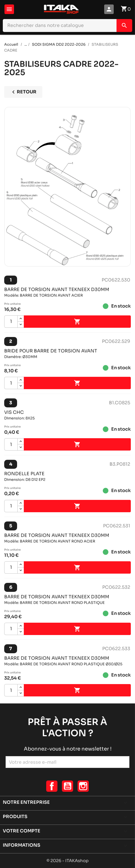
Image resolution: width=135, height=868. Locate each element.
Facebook (52, 786)
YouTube (67, 786)
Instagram (83, 786)
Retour (23, 92)
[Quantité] (11, 322)
